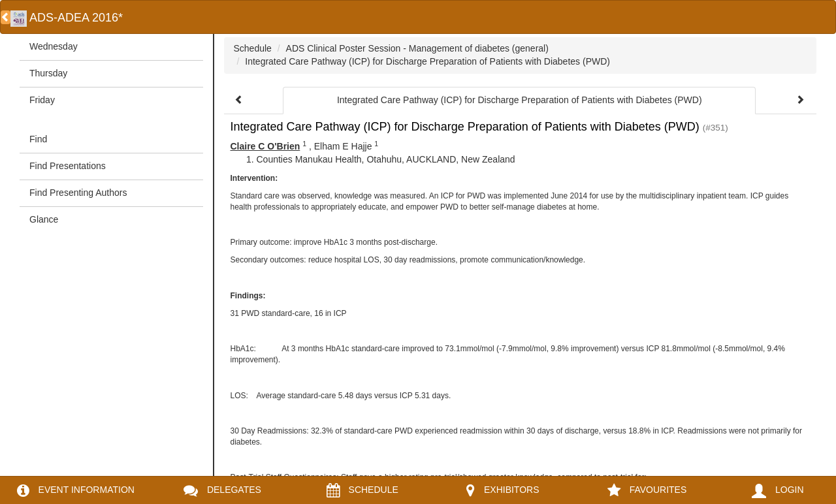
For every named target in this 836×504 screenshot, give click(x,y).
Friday (42, 100)
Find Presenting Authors (78, 193)
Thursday (48, 73)
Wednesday (54, 46)
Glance (44, 219)
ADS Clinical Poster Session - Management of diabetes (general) (417, 48)
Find (38, 139)
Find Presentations (68, 166)
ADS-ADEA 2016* (67, 18)
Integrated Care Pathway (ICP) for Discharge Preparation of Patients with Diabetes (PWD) (427, 61)
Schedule (253, 48)
